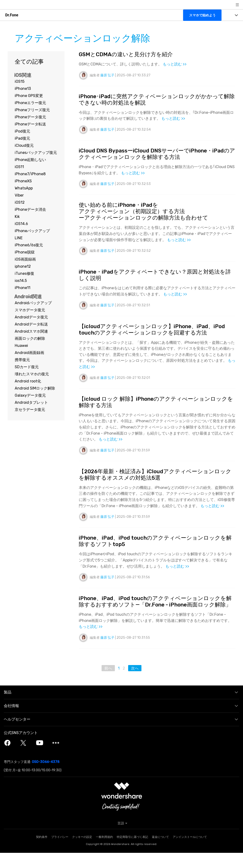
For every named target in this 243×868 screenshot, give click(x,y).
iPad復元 (22, 138)
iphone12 (23, 266)
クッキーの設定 (82, 852)
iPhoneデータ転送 (30, 124)
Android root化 (28, 381)
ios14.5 (21, 281)
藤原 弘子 (107, 76)
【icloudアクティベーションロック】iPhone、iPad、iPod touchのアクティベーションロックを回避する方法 (156, 334)
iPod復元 (22, 131)
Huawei (21, 346)
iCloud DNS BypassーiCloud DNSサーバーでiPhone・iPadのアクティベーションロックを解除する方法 (156, 155)
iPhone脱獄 (25, 252)
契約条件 (42, 852)
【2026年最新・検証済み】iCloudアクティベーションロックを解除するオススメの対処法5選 (156, 481)
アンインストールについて (190, 852)
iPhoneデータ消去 (30, 209)
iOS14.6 (21, 224)
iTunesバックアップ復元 (36, 153)
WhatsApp (24, 188)
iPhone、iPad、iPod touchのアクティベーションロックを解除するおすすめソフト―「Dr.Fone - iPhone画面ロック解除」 (157, 613)
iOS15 (20, 81)
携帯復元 (22, 360)
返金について (160, 852)
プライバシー (60, 852)
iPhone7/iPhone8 (30, 174)
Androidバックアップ (33, 303)
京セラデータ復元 (30, 410)
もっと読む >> (175, 65)
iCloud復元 (24, 145)
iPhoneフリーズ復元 (32, 110)
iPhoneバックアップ (32, 231)
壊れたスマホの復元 (32, 374)
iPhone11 (23, 288)
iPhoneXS (23, 181)
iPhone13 (23, 89)
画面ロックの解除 (30, 338)
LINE (19, 238)
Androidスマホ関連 (31, 331)
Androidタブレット (31, 402)
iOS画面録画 (25, 259)
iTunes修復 (24, 273)
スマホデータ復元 (30, 310)
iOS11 (19, 167)
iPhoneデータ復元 (30, 117)
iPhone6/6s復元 (29, 245)
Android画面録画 (29, 353)
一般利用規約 (104, 852)
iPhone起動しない (30, 160)
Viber (19, 195)
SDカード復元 (27, 367)
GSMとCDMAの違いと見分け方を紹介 (128, 55)
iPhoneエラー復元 (30, 103)
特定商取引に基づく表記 (132, 852)
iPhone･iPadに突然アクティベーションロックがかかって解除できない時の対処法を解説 (155, 100)
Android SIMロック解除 (35, 388)
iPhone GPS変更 (29, 96)
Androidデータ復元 (31, 317)
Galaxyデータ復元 (30, 395)
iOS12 (20, 202)
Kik (17, 217)
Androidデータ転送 (31, 324)
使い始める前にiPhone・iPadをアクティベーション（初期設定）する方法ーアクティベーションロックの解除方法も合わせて (146, 214)
